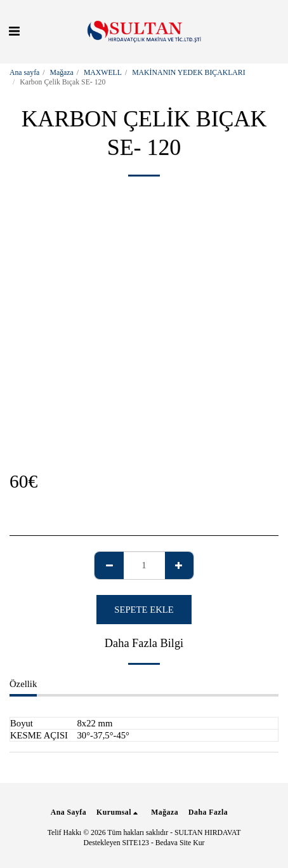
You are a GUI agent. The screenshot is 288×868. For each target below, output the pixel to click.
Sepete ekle (144, 610)
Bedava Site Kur (180, 843)
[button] (14, 31)
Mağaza (62, 73)
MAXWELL (103, 73)
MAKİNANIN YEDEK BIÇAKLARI (188, 73)
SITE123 (136, 843)
